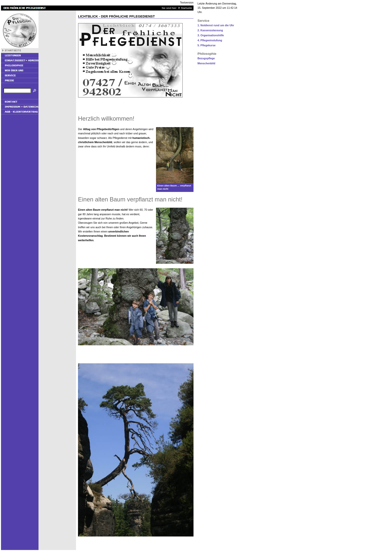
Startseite (186, 8)
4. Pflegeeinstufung (210, 40)
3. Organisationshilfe (211, 35)
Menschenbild (206, 63)
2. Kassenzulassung (210, 30)
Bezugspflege (206, 58)
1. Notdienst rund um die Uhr (216, 25)
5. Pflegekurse (206, 45)
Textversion (187, 3)
